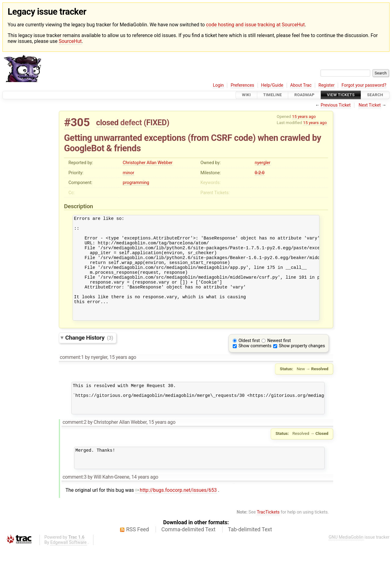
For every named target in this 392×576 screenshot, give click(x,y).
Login (218, 85)
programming (136, 183)
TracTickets (268, 541)
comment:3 (74, 505)
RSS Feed (138, 558)
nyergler (263, 163)
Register (327, 85)
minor (128, 173)
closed (107, 122)
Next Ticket (370, 105)
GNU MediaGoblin (346, 566)
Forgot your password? (364, 85)
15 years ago (304, 116)
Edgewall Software (68, 571)
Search (375, 95)
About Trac (301, 85)
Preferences (242, 85)
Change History (89, 357)
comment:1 (72, 376)
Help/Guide (272, 85)
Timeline (273, 95)
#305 (77, 122)
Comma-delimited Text (188, 558)
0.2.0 (260, 173)
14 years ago (145, 505)
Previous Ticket (336, 105)
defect (131, 122)
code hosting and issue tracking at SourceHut (255, 25)
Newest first (279, 360)
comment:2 (74, 447)
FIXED (156, 122)
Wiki (246, 95)
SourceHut (70, 41)
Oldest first (249, 360)
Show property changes (302, 365)
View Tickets (341, 95)
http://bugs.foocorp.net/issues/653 (176, 519)
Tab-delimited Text (250, 558)
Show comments (255, 365)
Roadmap (304, 95)
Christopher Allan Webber (148, 163)
